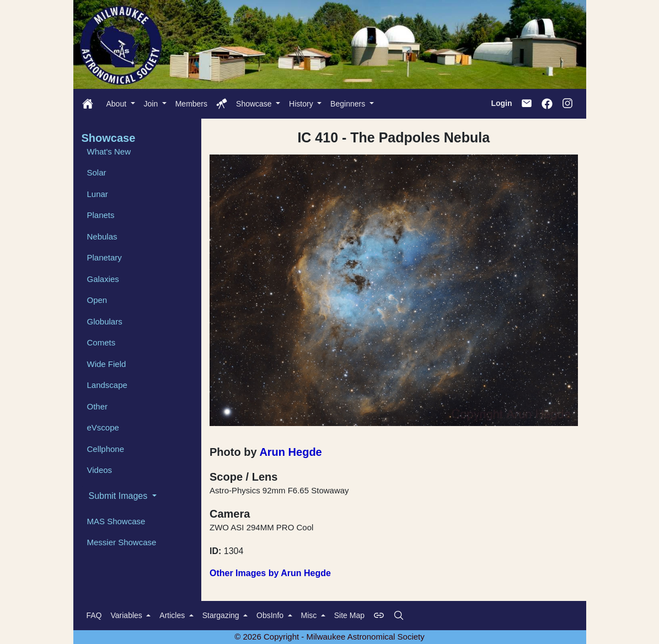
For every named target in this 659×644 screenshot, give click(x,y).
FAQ (94, 615)
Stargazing (222, 615)
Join (152, 104)
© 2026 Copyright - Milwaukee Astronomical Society (329, 637)
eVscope (103, 427)
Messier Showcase (122, 542)
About (117, 104)
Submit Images (119, 496)
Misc (310, 615)
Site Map (349, 615)
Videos (100, 470)
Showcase (255, 104)
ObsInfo (271, 615)
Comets (101, 342)
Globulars (105, 321)
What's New (109, 151)
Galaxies (103, 279)
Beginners (349, 104)
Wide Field (107, 364)
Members (191, 104)
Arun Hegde (290, 452)
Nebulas (102, 236)
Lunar (98, 194)
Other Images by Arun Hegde (270, 573)
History (302, 104)
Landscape (107, 385)
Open (97, 300)
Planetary (105, 257)
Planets (101, 215)
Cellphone (106, 449)
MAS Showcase (116, 521)
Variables (128, 615)
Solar (97, 172)
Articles (173, 615)
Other (98, 406)
